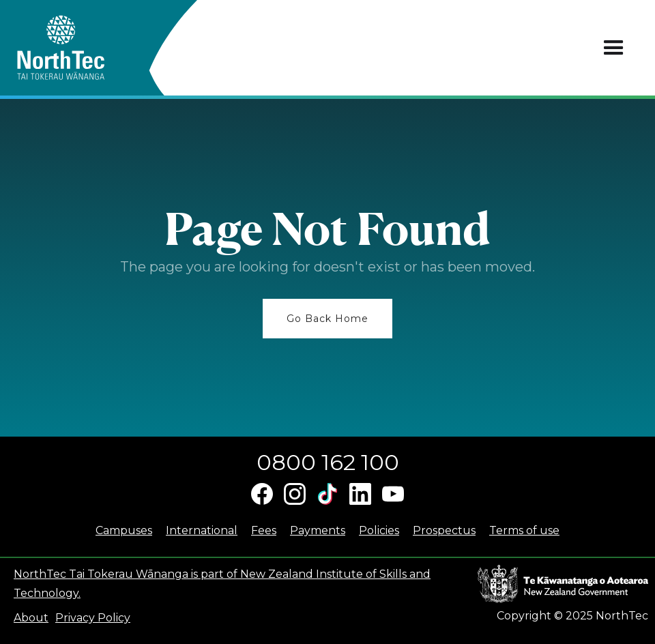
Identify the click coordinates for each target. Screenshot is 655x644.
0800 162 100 (328, 462)
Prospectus (444, 530)
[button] (614, 48)
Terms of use (524, 530)
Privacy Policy (93, 618)
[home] (85, 48)
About (31, 618)
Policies (379, 530)
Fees (264, 530)
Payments (318, 530)
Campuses (124, 530)
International (202, 530)
